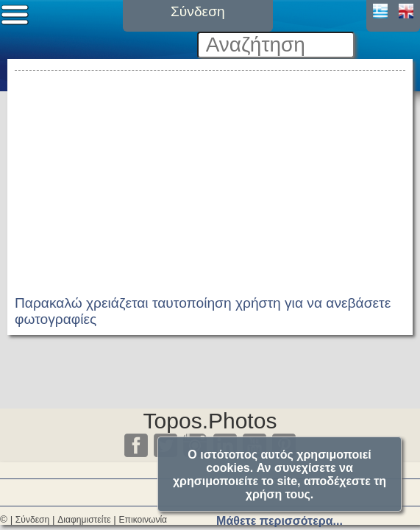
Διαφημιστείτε (84, 520)
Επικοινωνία (143, 520)
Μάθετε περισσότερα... (280, 521)
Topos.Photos (210, 421)
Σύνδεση (32, 520)
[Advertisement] (210, 177)
